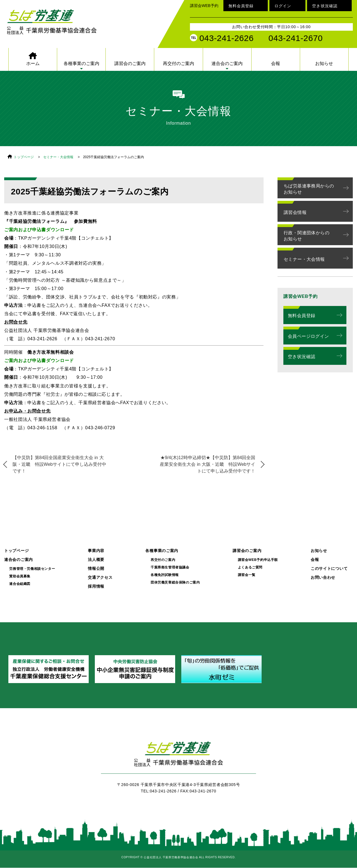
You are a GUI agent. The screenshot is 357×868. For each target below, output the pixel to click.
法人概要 (96, 560)
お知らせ (324, 63)
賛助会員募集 (20, 576)
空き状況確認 (325, 6)
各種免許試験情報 (165, 575)
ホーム (33, 63)
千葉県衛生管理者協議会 (170, 567)
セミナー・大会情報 (58, 157)
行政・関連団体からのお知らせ (307, 236)
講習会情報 (295, 212)
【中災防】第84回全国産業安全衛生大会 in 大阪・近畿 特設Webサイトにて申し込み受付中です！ (60, 464)
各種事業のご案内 (81, 63)
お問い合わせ (323, 578)
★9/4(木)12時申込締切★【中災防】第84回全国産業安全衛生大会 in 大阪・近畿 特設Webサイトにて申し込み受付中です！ (208, 464)
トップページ (24, 157)
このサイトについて (329, 569)
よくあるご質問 (250, 567)
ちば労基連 (178, 757)
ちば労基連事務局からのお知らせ (309, 189)
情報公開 (96, 569)
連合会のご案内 (227, 63)
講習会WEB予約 (204, 6)
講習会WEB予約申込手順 (258, 560)
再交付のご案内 (178, 63)
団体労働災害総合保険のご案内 (175, 583)
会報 (276, 63)
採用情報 (96, 586)
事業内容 (96, 551)
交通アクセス (100, 578)
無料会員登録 (241, 6)
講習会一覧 (247, 575)
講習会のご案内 (130, 63)
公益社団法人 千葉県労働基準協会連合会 (54, 23)
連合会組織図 (20, 584)
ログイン (283, 6)
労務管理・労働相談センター (32, 569)
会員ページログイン (308, 336)
